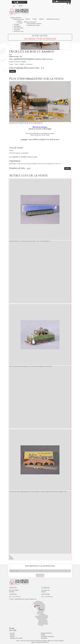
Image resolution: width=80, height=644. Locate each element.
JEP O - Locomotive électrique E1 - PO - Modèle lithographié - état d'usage (31, 366)
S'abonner (40, 575)
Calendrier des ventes (53, 19)
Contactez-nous (19, 31)
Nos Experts (17, 26)
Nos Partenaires (19, 28)
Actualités (17, 30)
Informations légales (41, 641)
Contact (20, 2)
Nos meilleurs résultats (34, 24)
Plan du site (51, 641)
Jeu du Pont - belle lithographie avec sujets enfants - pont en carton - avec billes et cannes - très (38, 492)
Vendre (35, 19)
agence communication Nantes (40, 642)
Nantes (19, 21)
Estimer (28, 19)
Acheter (42, 19)
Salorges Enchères (46, 633)
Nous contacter (62, 1)
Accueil (12, 633)
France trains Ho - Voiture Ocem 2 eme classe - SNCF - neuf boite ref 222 (30, 241)
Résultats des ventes (34, 25)
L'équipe (17, 25)
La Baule (20, 23)
